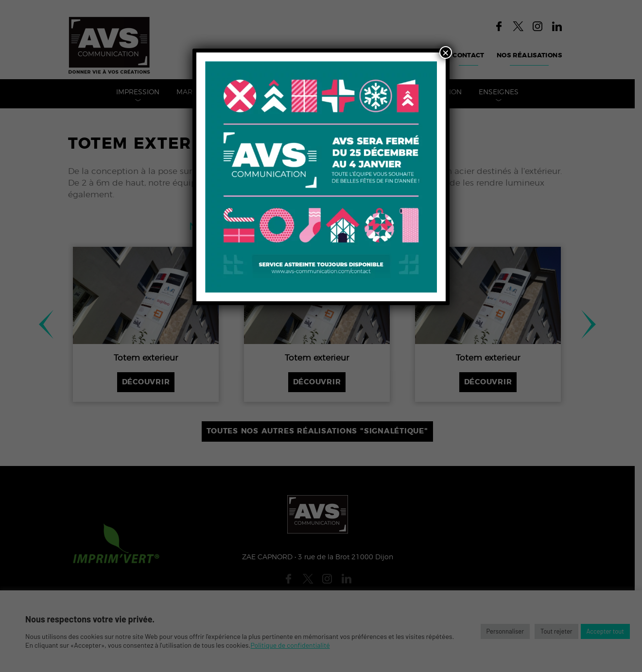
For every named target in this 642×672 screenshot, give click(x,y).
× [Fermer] (446, 52)
